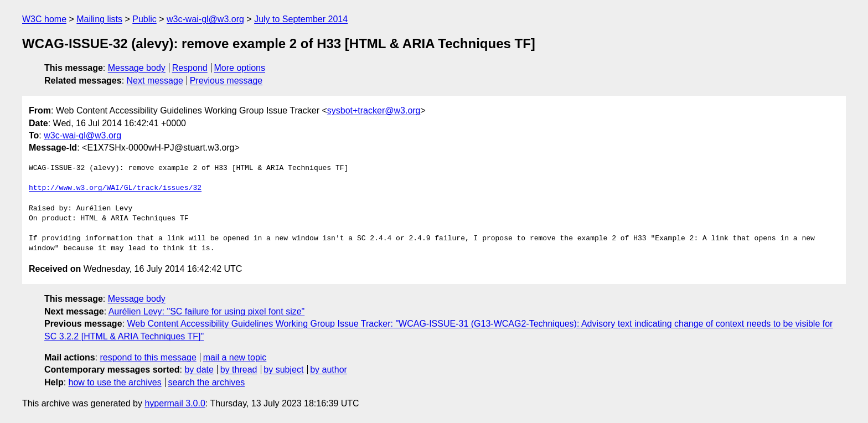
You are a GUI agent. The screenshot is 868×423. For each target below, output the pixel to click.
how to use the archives (115, 382)
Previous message (226, 81)
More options (240, 68)
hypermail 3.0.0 (175, 403)
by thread (239, 370)
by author (329, 370)
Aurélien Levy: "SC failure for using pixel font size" (207, 311)
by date (199, 370)
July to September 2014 (301, 19)
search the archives (207, 382)
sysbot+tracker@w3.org (374, 110)
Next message (155, 81)
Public (144, 19)
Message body (137, 68)
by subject (283, 370)
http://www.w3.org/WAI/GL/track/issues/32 (115, 188)
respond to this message (148, 357)
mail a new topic (235, 357)
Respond (190, 68)
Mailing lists (99, 19)
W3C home (44, 19)
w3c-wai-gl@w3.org (205, 19)
